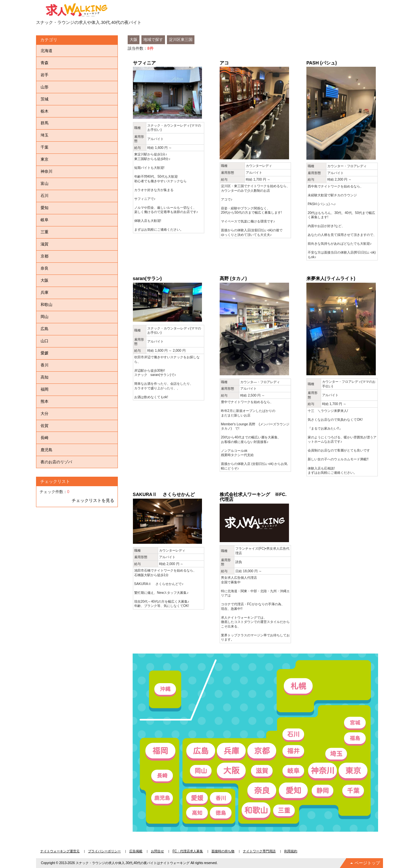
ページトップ (367, 863)
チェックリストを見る (93, 500)
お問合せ (157, 851)
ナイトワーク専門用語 (259, 851)
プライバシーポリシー (104, 851)
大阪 (134, 40)
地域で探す (153, 40)
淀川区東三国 (181, 40)
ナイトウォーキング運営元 (60, 851)
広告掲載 (136, 851)
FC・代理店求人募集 (188, 851)
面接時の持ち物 (223, 851)
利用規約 (291, 851)
